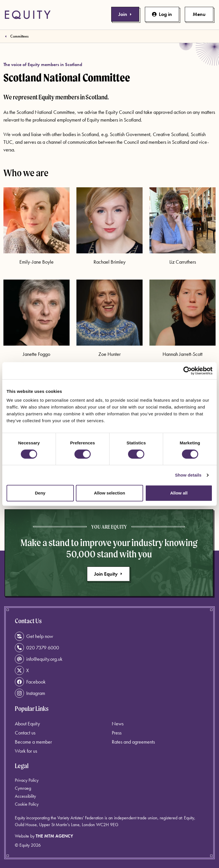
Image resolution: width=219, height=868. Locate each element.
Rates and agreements (133, 742)
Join (125, 14)
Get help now (34, 636)
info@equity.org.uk (39, 659)
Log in (162, 14)
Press (117, 733)
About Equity (27, 724)
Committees (19, 36)
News (118, 724)
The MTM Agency (54, 836)
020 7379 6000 (37, 648)
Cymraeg (23, 788)
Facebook (30, 682)
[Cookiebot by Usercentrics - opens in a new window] (187, 371)
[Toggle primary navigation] (199, 14)
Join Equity (108, 574)
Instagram (30, 693)
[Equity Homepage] (28, 15)
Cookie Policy (27, 804)
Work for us (26, 751)
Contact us (25, 733)
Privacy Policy (27, 780)
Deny (40, 493)
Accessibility (25, 796)
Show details (188, 475)
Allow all (179, 493)
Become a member (33, 742)
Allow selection (109, 493)
